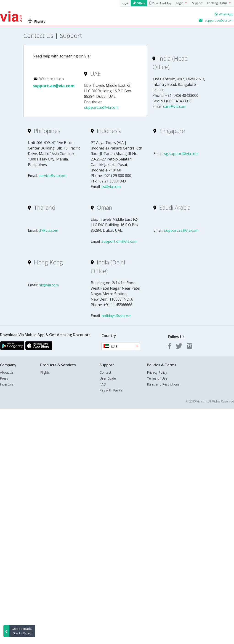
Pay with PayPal (111, 390)
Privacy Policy (157, 372)
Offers (141, 3)
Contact (105, 372)
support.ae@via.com (54, 86)
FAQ (103, 384)
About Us (7, 372)
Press (4, 378)
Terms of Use (157, 378)
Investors (7, 384)
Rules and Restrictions (163, 384)
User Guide (108, 378)
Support (197, 3)
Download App (162, 3)
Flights (45, 372)
